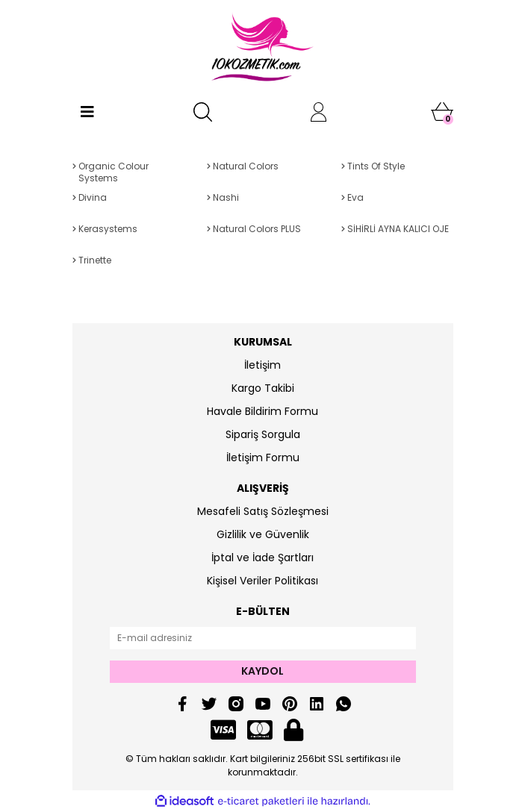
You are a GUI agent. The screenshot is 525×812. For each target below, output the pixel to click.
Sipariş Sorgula (263, 434)
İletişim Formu (263, 457)
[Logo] (262, 49)
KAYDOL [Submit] (262, 671)
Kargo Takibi (263, 388)
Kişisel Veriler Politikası (262, 581)
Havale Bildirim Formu (262, 411)
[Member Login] (319, 112)
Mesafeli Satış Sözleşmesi (263, 511)
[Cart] (442, 112)
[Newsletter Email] (263, 638)
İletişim (262, 365)
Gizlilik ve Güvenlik (263, 534)
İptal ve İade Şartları (262, 558)
